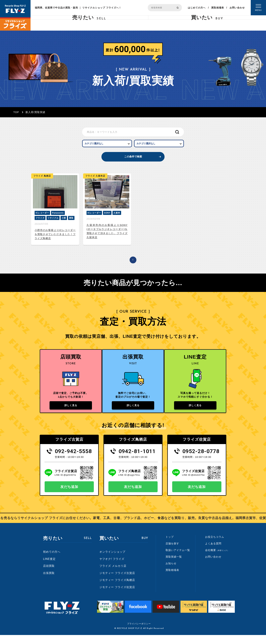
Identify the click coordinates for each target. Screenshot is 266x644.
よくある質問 (213, 552)
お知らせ (171, 572)
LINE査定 (49, 568)
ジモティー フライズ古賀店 (117, 582)
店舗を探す (172, 552)
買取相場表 (218, 8)
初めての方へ (52, 561)
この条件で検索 (133, 161)
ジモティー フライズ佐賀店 (117, 596)
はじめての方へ (197, 8)
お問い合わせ (237, 8)
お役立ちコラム (215, 546)
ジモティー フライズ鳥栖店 (117, 589)
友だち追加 (69, 496)
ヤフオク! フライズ (112, 568)
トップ (170, 546)
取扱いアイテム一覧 (178, 559)
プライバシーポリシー (139, 633)
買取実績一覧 (174, 566)
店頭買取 (49, 575)
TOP (16, 112)
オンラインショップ (112, 561)
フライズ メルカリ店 (113, 575)
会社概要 (217, 559)
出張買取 (49, 582)
